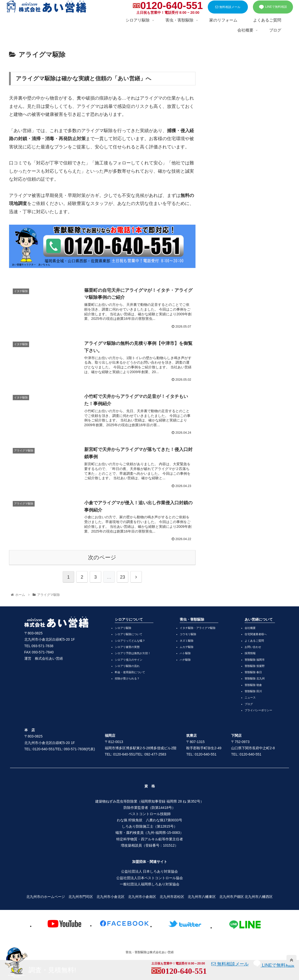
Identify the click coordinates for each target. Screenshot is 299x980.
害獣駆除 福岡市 (255, 660)
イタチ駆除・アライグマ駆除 (198, 628)
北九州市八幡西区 (259, 897)
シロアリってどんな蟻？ (130, 641)
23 (123, 577)
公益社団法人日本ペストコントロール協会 (150, 878)
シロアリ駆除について (129, 634)
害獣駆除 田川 (253, 691)
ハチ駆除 (185, 660)
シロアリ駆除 (123, 628)
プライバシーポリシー (258, 710)
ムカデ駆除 (187, 647)
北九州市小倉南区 (142, 897)
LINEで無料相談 (273, 7)
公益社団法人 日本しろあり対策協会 (150, 871)
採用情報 (250, 653)
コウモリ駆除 (188, 634)
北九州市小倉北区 (111, 897)
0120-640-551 (172, 6)
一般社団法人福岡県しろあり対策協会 (150, 884)
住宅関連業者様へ (256, 634)
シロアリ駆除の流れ (127, 666)
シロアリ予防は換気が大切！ (133, 653)
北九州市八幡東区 (202, 897)
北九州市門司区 (81, 897)
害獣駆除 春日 (253, 672)
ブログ (249, 704)
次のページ (102, 557)
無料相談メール (228, 7)
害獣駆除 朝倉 (253, 685)
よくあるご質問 (254, 641)
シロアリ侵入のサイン (129, 660)
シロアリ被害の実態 (127, 647)
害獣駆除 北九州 (255, 678)
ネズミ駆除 (187, 641)
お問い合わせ (253, 647)
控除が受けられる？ (127, 678)
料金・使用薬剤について (130, 672)
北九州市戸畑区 (232, 897)
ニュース (250, 697)
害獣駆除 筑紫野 (255, 666)
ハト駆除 (185, 653)
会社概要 (250, 628)
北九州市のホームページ (46, 897)
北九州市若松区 (172, 897)
